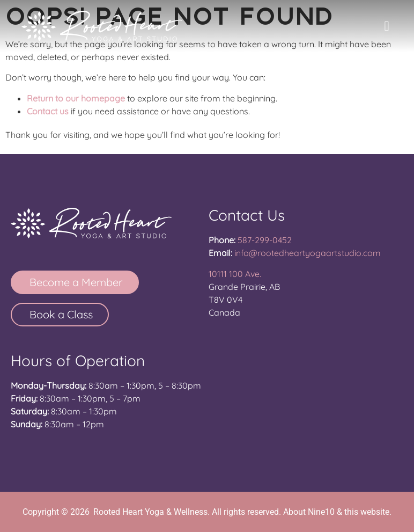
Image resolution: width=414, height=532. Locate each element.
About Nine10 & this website (336, 512)
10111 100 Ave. (235, 274)
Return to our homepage (76, 98)
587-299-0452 (265, 240)
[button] (387, 26)
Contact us (48, 111)
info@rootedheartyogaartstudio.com (308, 253)
